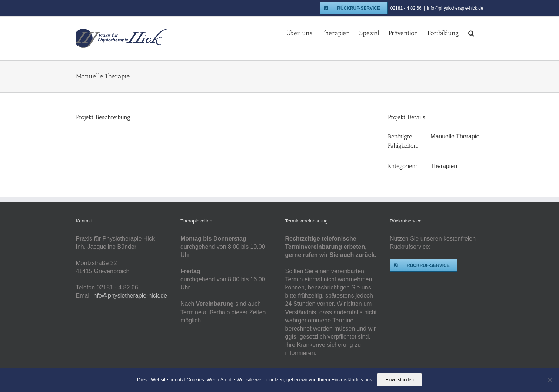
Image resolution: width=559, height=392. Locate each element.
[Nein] (550, 380)
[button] (471, 33)
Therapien (444, 166)
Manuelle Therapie (455, 136)
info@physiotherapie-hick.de (455, 8)
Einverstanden (400, 380)
